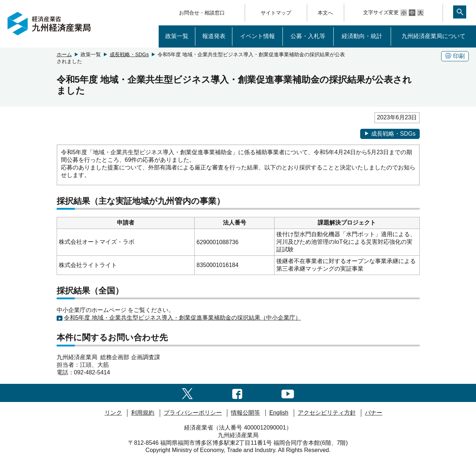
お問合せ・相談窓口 (202, 13)
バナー (374, 413)
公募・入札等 (308, 36)
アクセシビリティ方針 (327, 413)
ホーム (64, 54)
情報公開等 (245, 413)
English (279, 413)
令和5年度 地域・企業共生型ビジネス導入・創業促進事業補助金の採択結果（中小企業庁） (182, 318)
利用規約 (143, 413)
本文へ (325, 13)
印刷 (455, 56)
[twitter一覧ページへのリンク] (187, 393)
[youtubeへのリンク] (288, 393)
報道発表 (214, 36)
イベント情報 (257, 36)
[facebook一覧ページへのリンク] (237, 393)
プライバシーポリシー (193, 413)
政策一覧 (177, 36)
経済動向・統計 (362, 36)
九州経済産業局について (434, 36)
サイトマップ (276, 13)
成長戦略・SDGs (129, 54)
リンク (113, 413)
